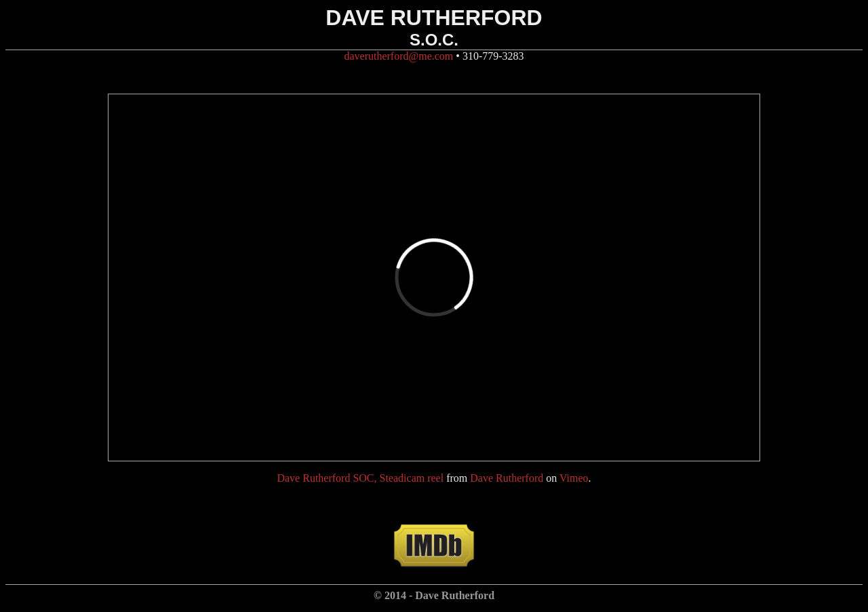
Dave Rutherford (507, 478)
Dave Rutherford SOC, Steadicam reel (360, 478)
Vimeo (574, 478)
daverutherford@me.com (398, 56)
